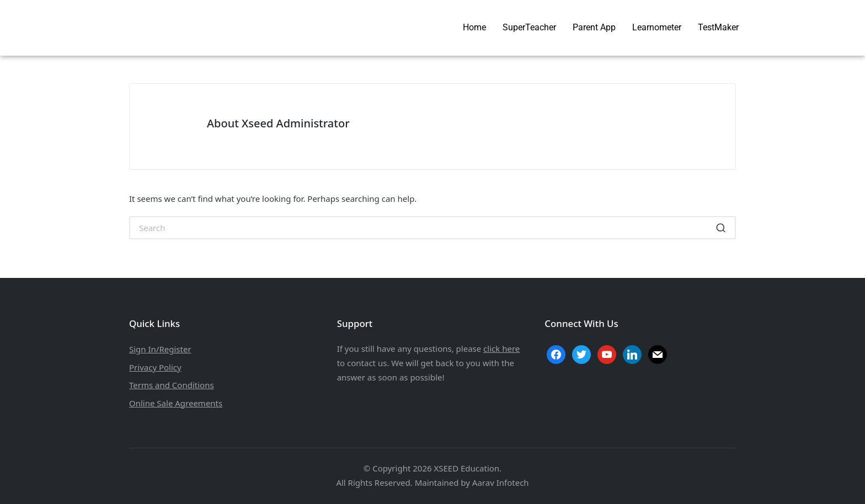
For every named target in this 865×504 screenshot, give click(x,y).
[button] (721, 228)
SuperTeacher (529, 27)
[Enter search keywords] (432, 228)
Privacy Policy (155, 367)
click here (501, 348)
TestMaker (718, 27)
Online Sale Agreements (176, 403)
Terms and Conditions (172, 385)
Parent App (594, 27)
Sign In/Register (160, 349)
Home (474, 27)
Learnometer (657, 27)
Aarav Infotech (501, 482)
